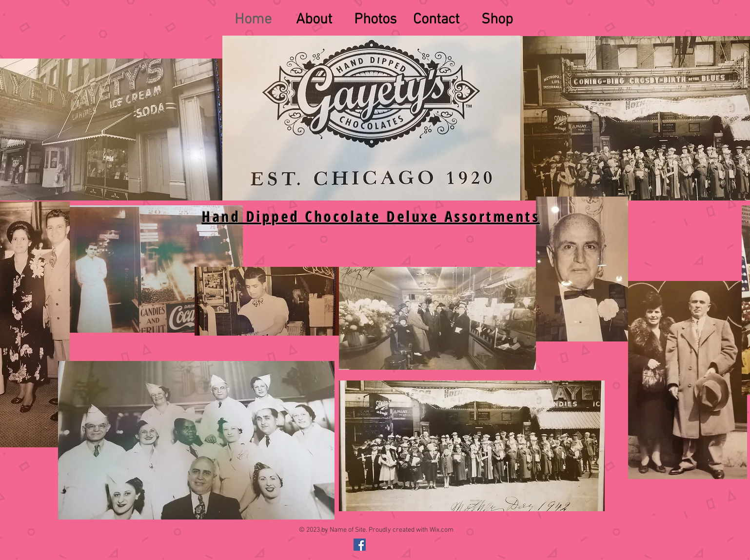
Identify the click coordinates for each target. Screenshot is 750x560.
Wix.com (442, 530)
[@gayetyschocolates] (360, 545)
